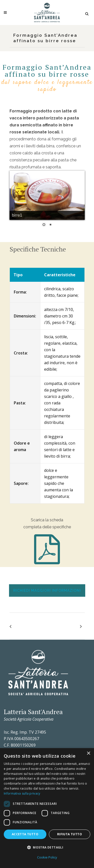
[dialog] (47, 808)
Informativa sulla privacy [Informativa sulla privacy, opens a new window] (22, 793)
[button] (47, 848)
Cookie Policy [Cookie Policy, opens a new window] (47, 857)
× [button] (88, 753)
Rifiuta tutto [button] (70, 834)
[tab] (47, 590)
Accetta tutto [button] (25, 834)
